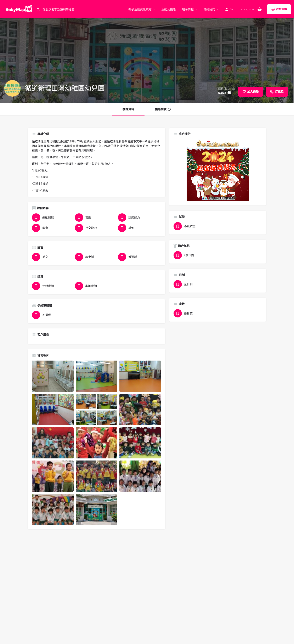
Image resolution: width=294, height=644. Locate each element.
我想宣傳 (279, 9)
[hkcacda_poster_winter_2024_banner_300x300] (218, 170)
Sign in (235, 9)
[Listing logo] (12, 88)
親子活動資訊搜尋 (140, 9)
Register (249, 9)
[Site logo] (18, 9)
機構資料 (128, 109)
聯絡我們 (209, 9)
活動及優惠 (169, 9)
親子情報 (188, 9)
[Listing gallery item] (53, 376)
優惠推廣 (163, 109)
